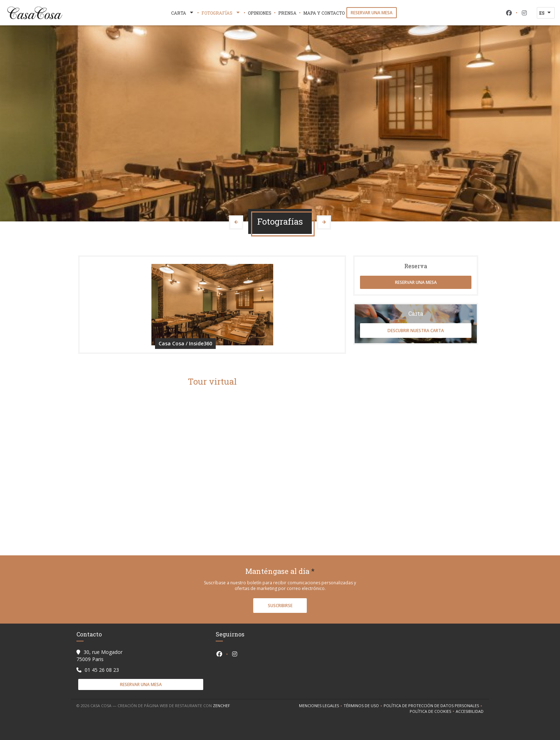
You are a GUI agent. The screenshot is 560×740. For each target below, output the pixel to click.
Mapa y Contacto (324, 13)
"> (212, 461)
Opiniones (260, 13)
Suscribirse (280, 606)
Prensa (287, 13)
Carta (183, 13)
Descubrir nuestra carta (416, 331)
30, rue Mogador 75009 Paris (99, 656)
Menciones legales (321, 706)
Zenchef (221, 706)
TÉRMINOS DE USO (364, 706)
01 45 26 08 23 (102, 670)
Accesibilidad (470, 711)
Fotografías (221, 13)
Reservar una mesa (372, 13)
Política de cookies (433, 711)
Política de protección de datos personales (434, 706)
